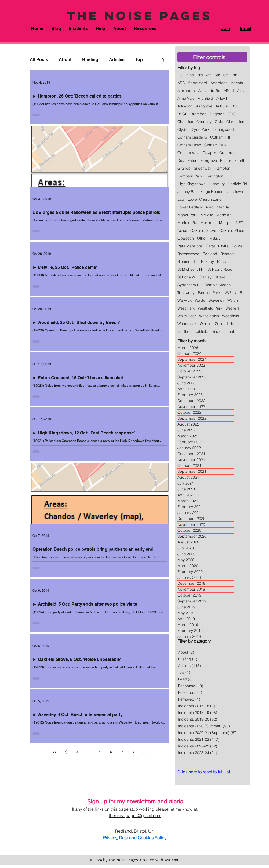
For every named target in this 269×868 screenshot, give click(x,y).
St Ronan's (187, 277)
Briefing (90, 60)
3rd (200, 75)
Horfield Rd (238, 184)
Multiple (226, 223)
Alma (241, 91)
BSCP (182, 114)
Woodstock (187, 324)
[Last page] (145, 752)
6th (226, 75)
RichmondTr (188, 262)
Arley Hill (224, 98)
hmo (235, 324)
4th (209, 75)
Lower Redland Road (196, 207)
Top (139, 60)
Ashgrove (204, 106)
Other (202, 238)
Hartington (214, 176)
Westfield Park (210, 308)
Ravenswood (188, 254)
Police (237, 246)
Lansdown (234, 192)
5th (217, 75)
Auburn (222, 106)
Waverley (216, 301)
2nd (190, 75)
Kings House (211, 192)
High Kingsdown (192, 184)
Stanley (205, 277)
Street (220, 277)
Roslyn (223, 262)
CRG (232, 114)
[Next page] (133, 752)
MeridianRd (187, 223)
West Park (186, 308)
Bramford (199, 114)
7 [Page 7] (122, 752)
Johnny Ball (187, 192)
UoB (239, 293)
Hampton (222, 168)
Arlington (185, 106)
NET (239, 223)
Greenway (203, 168)
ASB (181, 83)
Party (210, 246)
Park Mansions (190, 246)
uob (232, 332)
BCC (235, 106)
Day (181, 161)
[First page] (54, 752)
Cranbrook (228, 153)
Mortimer (208, 223)
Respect (228, 254)
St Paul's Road (220, 269)
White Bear (187, 316)
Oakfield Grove (203, 231)
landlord (185, 332)
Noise (182, 231)
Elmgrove (209, 161)
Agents (237, 83)
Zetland (221, 324)
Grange (184, 168)
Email (245, 29)
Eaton (192, 161)
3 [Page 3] (77, 752)
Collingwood (223, 130)
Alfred (229, 91)
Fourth (240, 161)
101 (181, 75)
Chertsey (204, 122)
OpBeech (186, 238)
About (65, 60)
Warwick (185, 301)
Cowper (209, 153)
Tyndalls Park (209, 293)
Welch (233, 301)
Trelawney (186, 293)
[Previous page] (66, 752)
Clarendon (235, 122)
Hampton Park (190, 176)
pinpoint (219, 332)
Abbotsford (198, 83)
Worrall (206, 324)
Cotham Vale (188, 153)
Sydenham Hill (190, 285)
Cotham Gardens (192, 137)
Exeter (226, 161)
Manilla (223, 207)
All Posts (39, 60)
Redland (210, 254)
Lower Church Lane (205, 200)
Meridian (224, 215)
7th (235, 75)
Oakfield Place (232, 231)
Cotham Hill (220, 137)
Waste (200, 301)
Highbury (217, 184)
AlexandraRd (209, 91)
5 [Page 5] (100, 752)
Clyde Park (200, 130)
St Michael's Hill (191, 269)
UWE (228, 293)
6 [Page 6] (111, 752)
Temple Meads (218, 285)
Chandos (185, 122)
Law (181, 200)
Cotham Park (215, 145)
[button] (78, 29)
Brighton (217, 114)
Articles (117, 60)
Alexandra (186, 91)
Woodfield (231, 316)
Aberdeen (219, 83)
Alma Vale (186, 98)
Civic (219, 122)
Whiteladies (209, 316)
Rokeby (208, 262)
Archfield (206, 98)
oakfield (202, 332)
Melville (207, 215)
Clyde (182, 130)
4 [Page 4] (88, 752)
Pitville (223, 246)
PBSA (215, 238)
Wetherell (233, 308)
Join (226, 29)
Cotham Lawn (189, 145)
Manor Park (187, 215)
